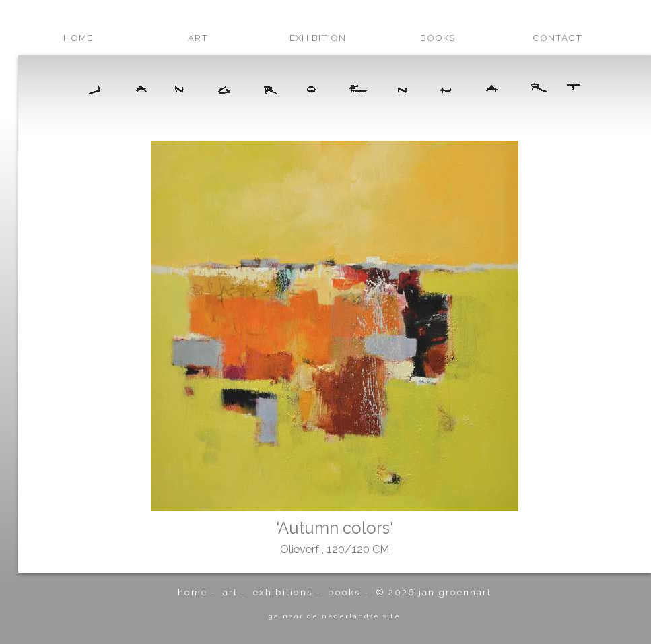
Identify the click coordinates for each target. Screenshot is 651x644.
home (78, 38)
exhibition (318, 38)
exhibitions (283, 592)
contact (557, 38)
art (198, 38)
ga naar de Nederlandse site (335, 616)
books (438, 38)
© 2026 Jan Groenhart (434, 592)
